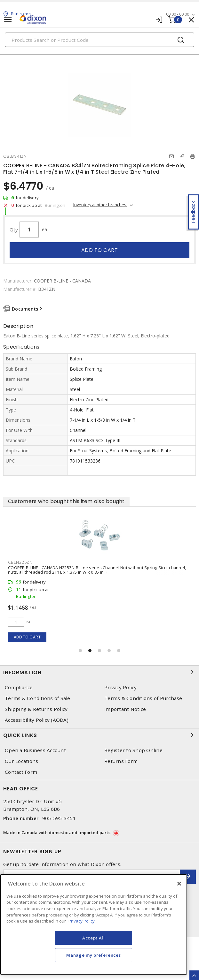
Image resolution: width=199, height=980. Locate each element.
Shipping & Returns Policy (36, 709)
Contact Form (21, 772)
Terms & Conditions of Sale (38, 698)
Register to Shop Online (133, 750)
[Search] (99, 40)
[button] (80, 651)
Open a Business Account (35, 750)
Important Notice (125, 709)
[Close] (179, 884)
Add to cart (100, 250)
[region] (94, 924)
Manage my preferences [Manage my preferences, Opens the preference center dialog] (93, 955)
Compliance (19, 687)
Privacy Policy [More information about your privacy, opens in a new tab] (82, 921)
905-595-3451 (59, 818)
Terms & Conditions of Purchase (143, 698)
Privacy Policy (121, 687)
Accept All (94, 938)
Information (99, 672)
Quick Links (99, 735)
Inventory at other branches (100, 205)
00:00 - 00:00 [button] (178, 14)
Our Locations (21, 761)
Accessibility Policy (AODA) (37, 720)
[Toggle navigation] (8, 20)
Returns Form (121, 761)
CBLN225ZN (156, 562)
